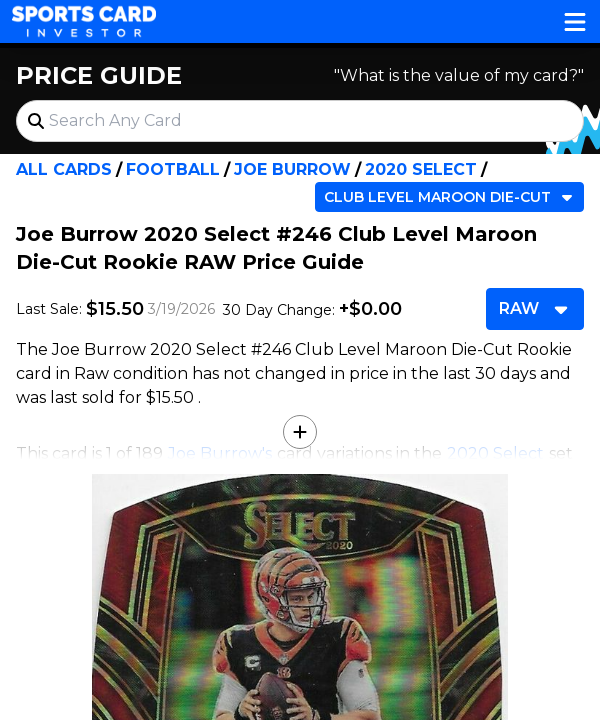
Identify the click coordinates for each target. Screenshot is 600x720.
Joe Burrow (292, 169)
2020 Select (421, 169)
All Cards (64, 169)
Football (173, 169)
